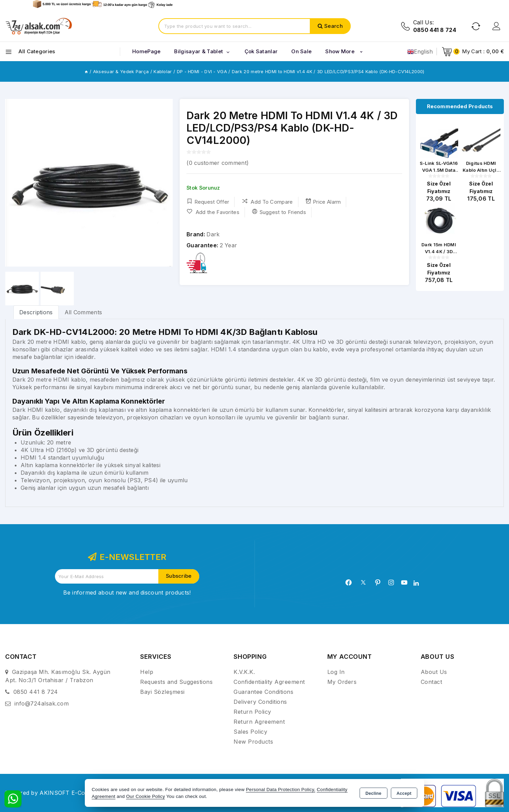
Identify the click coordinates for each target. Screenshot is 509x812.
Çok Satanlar (261, 51)
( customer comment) (218, 163)
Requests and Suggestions (176, 682)
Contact (432, 682)
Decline (374, 793)
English (420, 52)
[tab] (36, 312)
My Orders (342, 682)
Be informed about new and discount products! (127, 593)
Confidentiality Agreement (269, 682)
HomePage (146, 51)
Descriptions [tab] (36, 312)
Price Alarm (323, 202)
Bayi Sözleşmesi (162, 692)
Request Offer (208, 202)
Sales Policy (250, 732)
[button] (165, 183)
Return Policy (252, 712)
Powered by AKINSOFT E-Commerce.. (58, 793)
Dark (213, 234)
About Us (434, 672)
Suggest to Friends (279, 212)
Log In (336, 672)
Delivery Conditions (260, 702)
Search (333, 26)
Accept (404, 793)
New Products (253, 742)
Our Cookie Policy (145, 796)
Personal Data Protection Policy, (281, 790)
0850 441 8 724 (36, 692)
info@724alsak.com (42, 703)
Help (147, 672)
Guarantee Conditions (263, 692)
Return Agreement (259, 722)
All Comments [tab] (83, 312)
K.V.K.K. (244, 672)
